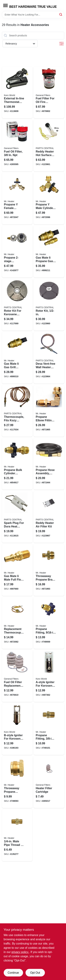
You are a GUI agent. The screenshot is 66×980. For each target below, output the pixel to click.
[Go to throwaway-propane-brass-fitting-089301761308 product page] (49, 570)
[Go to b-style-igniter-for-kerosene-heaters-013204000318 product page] (17, 729)
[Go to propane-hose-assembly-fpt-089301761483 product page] (49, 464)
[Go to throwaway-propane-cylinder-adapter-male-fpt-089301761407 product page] (17, 782)
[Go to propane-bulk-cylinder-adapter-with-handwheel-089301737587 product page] (17, 464)
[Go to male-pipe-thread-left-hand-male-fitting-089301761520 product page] (17, 835)
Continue (13, 973)
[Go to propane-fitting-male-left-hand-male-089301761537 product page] (49, 729)
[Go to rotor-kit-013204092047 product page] (49, 305)
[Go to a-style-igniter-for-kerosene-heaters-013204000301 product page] (49, 676)
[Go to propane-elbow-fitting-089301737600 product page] (49, 411)
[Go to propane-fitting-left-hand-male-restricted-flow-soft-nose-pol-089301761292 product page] (49, 623)
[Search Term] (33, 15)
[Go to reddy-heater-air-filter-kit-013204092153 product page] (49, 517)
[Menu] (5, 5)
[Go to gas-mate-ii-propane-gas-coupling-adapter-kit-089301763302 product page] (49, 252)
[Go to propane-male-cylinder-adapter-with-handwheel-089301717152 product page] (49, 199)
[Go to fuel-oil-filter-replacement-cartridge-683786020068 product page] (17, 676)
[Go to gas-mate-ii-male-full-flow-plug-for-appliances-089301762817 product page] (17, 570)
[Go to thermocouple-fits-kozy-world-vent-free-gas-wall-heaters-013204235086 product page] (17, 411)
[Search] (61, 14)
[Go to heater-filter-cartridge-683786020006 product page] (49, 782)
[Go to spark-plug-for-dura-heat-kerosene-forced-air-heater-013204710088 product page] (17, 517)
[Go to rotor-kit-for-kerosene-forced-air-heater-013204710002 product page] (17, 305)
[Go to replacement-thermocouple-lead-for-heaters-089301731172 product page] (17, 623)
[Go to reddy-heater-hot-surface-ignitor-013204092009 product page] (49, 145)
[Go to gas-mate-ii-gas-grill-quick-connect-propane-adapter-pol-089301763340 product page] (17, 358)
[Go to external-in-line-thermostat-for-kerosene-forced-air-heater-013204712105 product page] (17, 92)
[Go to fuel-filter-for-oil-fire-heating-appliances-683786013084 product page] (49, 92)
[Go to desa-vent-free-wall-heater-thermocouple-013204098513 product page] (49, 358)
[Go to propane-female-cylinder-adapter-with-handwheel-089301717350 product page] (17, 199)
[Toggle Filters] (62, 44)
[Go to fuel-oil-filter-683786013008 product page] (17, 145)
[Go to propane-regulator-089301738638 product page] (17, 252)
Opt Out (35, 973)
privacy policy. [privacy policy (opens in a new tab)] (20, 952)
